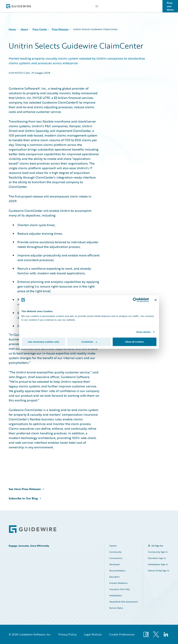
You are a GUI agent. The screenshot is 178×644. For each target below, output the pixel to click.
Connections (116, 558)
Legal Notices (93, 634)
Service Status (116, 608)
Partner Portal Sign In (159, 571)
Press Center (40, 29)
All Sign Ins (157, 546)
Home (12, 29)
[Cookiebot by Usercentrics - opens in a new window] (135, 300)
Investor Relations (118, 583)
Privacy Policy (67, 634)
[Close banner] (156, 300)
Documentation (117, 571)
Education (114, 577)
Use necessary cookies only (44, 342)
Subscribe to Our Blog (23, 498)
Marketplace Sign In (158, 564)
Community (115, 552)
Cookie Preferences (122, 634)
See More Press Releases (25, 489)
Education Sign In (157, 558)
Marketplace (116, 595)
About (24, 29)
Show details (143, 332)
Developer (115, 564)
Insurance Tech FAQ (119, 589)
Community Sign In (158, 552)
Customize (89, 342)
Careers (113, 546)
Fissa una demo (170, 6)
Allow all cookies (135, 342)
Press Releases (60, 29)
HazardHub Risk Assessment (124, 602)
